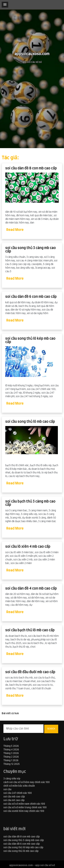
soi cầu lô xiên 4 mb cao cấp (28, 547)
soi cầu (7, 790)
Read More (15, 230)
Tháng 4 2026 (11, 750)
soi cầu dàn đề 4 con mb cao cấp (31, 588)
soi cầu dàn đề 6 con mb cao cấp (31, 297)
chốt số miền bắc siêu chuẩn (19, 786)
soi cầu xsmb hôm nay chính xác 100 (24, 811)
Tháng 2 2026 (11, 757)
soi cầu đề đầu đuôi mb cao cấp (30, 672)
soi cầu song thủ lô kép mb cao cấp (30, 340)
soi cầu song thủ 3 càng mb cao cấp (31, 250)
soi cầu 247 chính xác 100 (18, 793)
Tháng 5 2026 (11, 746)
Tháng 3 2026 (11, 753)
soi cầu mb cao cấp (14, 797)
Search (51, 729)
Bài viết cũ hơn (10, 714)
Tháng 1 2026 (11, 761)
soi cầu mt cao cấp (14, 800)
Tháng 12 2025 (12, 764)
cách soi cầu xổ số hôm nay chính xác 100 (27, 782)
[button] (5, 5)
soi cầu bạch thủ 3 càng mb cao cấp (30, 503)
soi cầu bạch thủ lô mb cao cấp (30, 630)
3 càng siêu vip (12, 779)
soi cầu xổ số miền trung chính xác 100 (25, 808)
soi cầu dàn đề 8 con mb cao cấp (31, 168)
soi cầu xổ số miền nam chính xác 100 (24, 804)
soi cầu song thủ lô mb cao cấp (30, 422)
